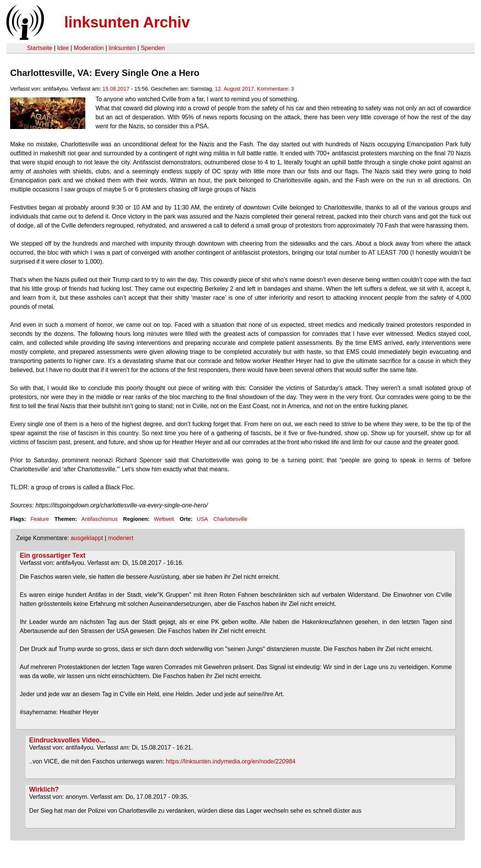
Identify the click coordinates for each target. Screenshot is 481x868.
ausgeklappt (87, 538)
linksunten (122, 48)
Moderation (89, 48)
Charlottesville (230, 519)
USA (203, 519)
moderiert (121, 538)
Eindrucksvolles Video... (67, 740)
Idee (63, 48)
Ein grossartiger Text (53, 555)
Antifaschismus (99, 519)
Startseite (39, 48)
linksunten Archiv (127, 22)
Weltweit (164, 519)
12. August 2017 (234, 89)
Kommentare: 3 (275, 89)
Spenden (153, 48)
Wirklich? (44, 789)
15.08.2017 (116, 89)
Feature (40, 519)
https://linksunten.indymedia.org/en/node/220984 (231, 761)
